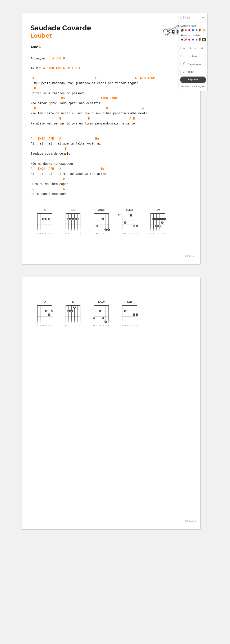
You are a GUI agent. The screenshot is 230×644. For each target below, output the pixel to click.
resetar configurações (193, 86)
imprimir (193, 79)
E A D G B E (58, 58)
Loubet (41, 36)
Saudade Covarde (61, 28)
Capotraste (194, 64)
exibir (191, 72)
